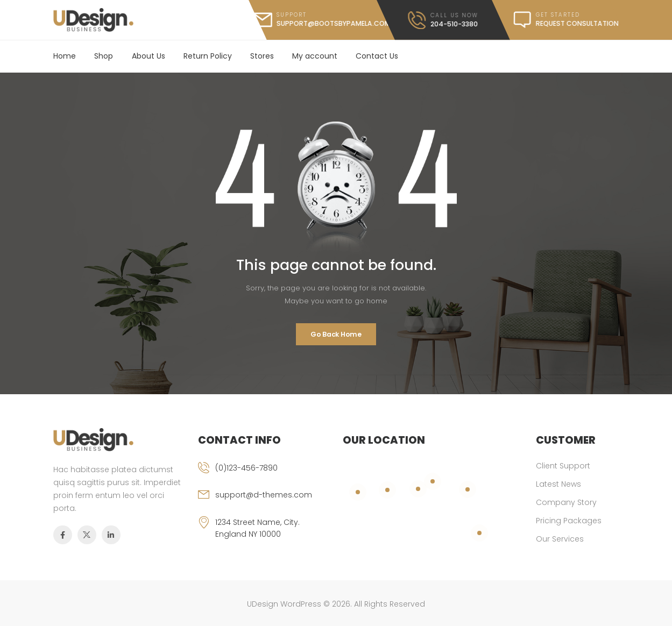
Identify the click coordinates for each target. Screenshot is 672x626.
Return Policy (208, 56)
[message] (560, 20)
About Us (148, 56)
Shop (104, 56)
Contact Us (377, 56)
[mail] (321, 20)
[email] (264, 502)
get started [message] (557, 15)
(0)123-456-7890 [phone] (246, 468)
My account (315, 56)
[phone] (264, 475)
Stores (262, 56)
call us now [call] (454, 15)
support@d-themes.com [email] (264, 495)
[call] (443, 20)
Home (65, 56)
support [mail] (292, 15)
